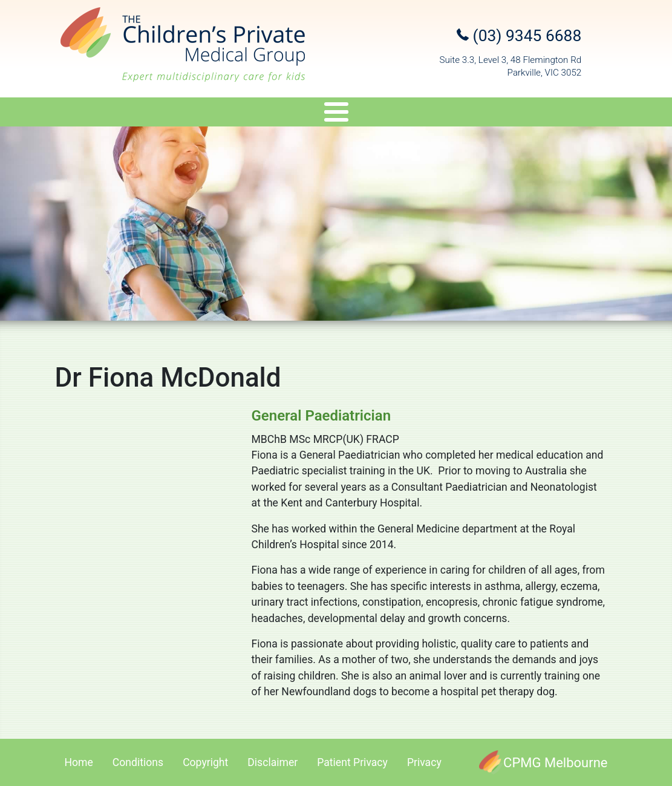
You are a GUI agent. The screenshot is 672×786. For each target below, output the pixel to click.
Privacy (424, 762)
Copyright (205, 762)
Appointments (426, 114)
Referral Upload (522, 114)
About (55, 114)
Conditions (138, 762)
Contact (605, 114)
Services (214, 114)
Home (79, 762)
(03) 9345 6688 (519, 36)
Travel (352, 114)
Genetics (290, 114)
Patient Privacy (352, 762)
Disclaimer (272, 762)
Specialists (132, 114)
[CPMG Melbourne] (543, 762)
